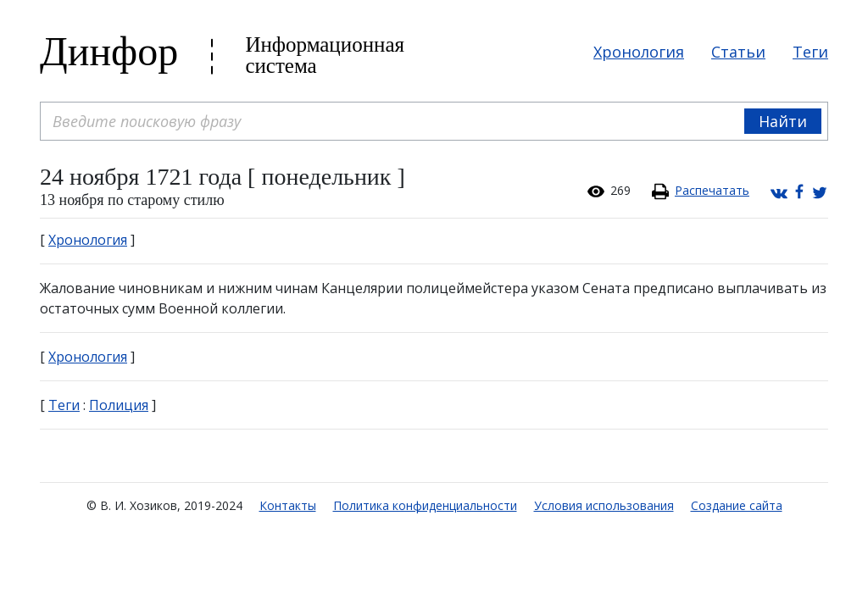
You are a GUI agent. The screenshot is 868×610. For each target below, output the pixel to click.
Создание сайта (737, 505)
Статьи (738, 52)
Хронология (639, 52)
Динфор (109, 51)
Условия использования (604, 505)
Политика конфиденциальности (425, 505)
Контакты (288, 505)
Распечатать (712, 190)
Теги (810, 52)
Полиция (119, 405)
